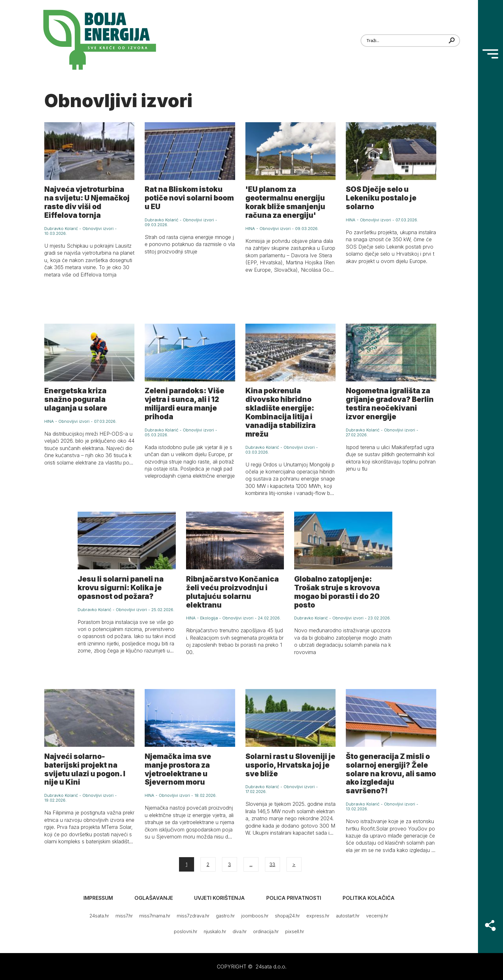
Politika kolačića (369, 898)
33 (272, 864)
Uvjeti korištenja (219, 898)
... (251, 864)
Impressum (98, 898)
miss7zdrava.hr (193, 916)
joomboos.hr (255, 916)
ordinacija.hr (266, 931)
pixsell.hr (295, 931)
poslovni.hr (186, 931)
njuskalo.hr (215, 931)
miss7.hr (124, 916)
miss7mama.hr (155, 916)
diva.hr (240, 931)
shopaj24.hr (287, 916)
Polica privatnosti (294, 898)
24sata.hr (99, 916)
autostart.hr (348, 916)
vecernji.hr (377, 916)
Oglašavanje (154, 898)
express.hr (318, 916)
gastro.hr (225, 916)
